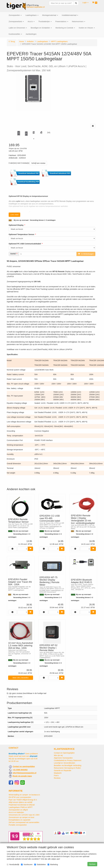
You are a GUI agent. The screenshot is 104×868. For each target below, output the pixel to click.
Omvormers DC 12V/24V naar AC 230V (24, 815)
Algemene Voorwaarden (63, 758)
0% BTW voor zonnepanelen (20, 797)
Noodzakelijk (13, 864)
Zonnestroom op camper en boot (21, 817)
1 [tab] (34, 139)
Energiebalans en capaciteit (19, 820)
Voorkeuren (27, 864)
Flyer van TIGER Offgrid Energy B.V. (23, 800)
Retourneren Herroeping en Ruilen (67, 768)
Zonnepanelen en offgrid (18, 810)
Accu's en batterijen (16, 812)
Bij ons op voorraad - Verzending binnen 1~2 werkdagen (35, 220)
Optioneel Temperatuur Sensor (21, 234)
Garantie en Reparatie (63, 770)
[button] (85, 3)
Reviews (57, 778)
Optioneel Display (16, 225)
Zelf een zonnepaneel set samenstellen (24, 822)
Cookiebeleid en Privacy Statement (68, 760)
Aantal (13, 254)
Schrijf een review (38, 163)
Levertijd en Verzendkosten (64, 763)
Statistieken (40, 864)
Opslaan (92, 864)
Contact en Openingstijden (64, 753)
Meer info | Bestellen (21, 678)
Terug (13, 41)
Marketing (53, 864)
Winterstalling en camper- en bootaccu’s (24, 795)
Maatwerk (58, 773)
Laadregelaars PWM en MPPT (21, 807)
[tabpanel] (19, 134)
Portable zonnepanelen (18, 825)
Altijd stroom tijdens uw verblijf (20, 802)
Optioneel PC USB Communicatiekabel (25, 244)
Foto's (56, 775)
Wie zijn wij (58, 755)
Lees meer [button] (14, 215)
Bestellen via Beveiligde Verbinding (68, 765)
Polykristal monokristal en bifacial (22, 805)
